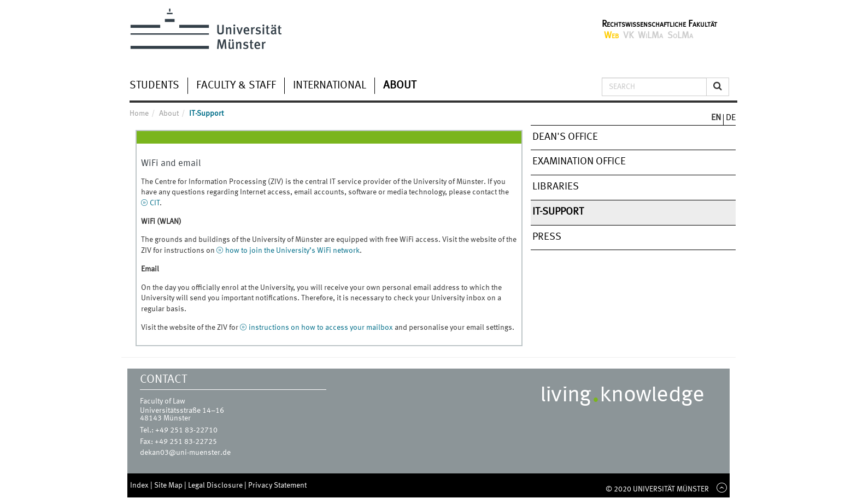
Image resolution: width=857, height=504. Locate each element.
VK (628, 36)
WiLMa (650, 36)
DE (731, 118)
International (330, 86)
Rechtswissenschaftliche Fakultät (659, 24)
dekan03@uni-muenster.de (185, 453)
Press (547, 237)
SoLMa (680, 36)
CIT (155, 203)
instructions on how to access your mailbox (321, 328)
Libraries (556, 187)
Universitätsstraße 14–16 (182, 411)
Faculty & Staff (236, 86)
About (400, 86)
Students (154, 86)
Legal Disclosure (216, 485)
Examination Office (579, 162)
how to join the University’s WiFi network (292, 251)
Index (140, 485)
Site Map (169, 485)
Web (611, 36)
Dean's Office (565, 137)
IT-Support (558, 212)
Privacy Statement (277, 485)
